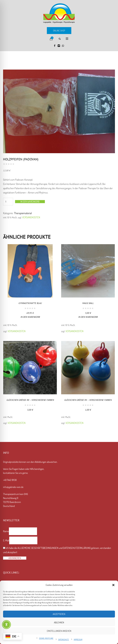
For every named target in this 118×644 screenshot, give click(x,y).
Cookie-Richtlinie (46, 638)
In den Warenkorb (30, 202)
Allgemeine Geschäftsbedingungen (38, 548)
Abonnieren (15, 558)
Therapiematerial (23, 213)
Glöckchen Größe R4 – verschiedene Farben (88, 400)
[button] (113, 585)
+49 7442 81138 (10, 480)
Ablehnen (59, 622)
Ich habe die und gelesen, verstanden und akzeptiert (57, 550)
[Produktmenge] (8, 202)
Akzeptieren (59, 614)
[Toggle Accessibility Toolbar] (6, 625)
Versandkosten (31, 217)
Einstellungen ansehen (59, 631)
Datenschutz (64, 639)
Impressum (78, 639)
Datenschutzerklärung (77, 548)
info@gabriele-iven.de (13, 487)
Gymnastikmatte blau (30, 303)
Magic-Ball (88, 303)
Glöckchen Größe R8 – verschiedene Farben (30, 400)
